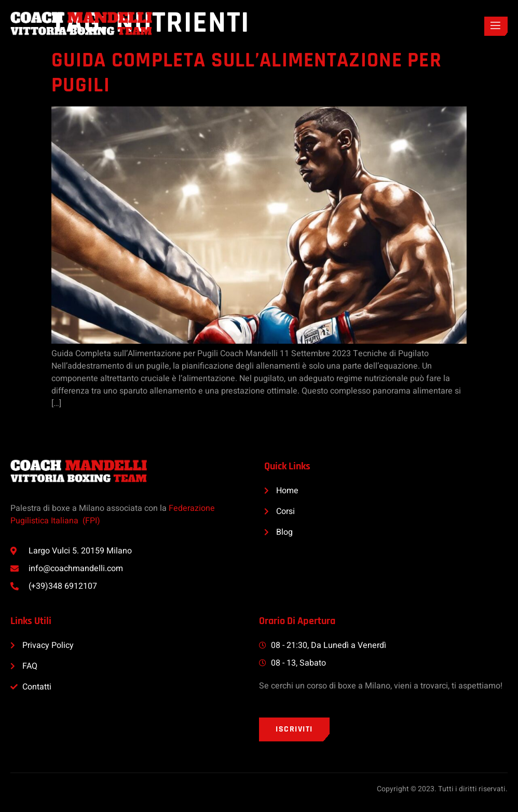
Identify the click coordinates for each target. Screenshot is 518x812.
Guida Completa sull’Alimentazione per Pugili (247, 73)
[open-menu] (496, 26)
